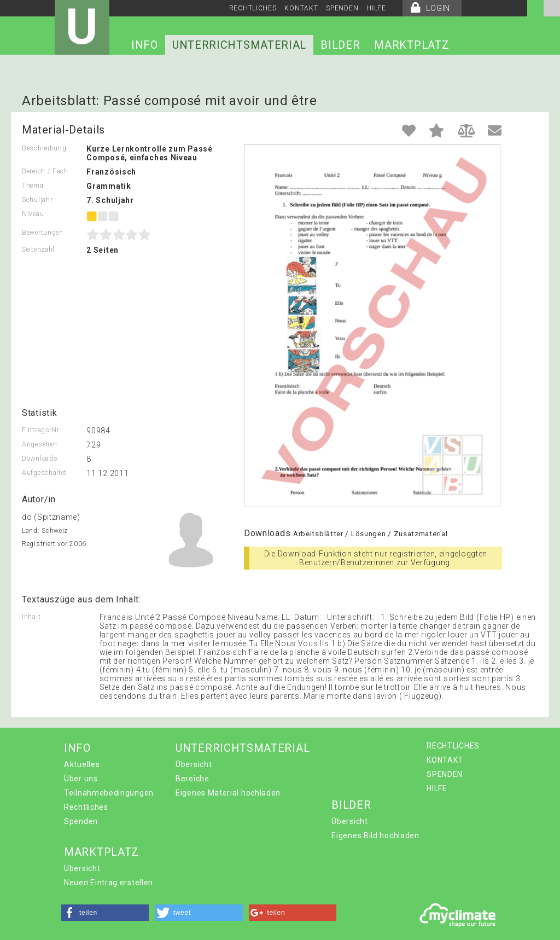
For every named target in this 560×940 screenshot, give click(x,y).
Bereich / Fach (45, 171)
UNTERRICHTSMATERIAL (239, 45)
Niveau (33, 214)
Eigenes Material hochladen (228, 793)
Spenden (81, 821)
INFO (145, 45)
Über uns (81, 779)
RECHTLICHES (253, 8)
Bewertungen (43, 233)
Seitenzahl (38, 249)
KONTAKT (301, 8)
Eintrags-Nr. (41, 430)
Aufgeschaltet (44, 473)
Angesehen (39, 444)
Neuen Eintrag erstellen (109, 883)
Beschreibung (44, 148)
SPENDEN (342, 8)
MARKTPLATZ (412, 45)
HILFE (376, 8)
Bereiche (192, 779)
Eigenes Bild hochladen (375, 835)
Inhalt (31, 617)
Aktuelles (82, 764)
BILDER (340, 45)
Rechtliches (86, 807)
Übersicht (194, 764)
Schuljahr (37, 200)
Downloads (40, 459)
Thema (33, 185)
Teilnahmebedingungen (109, 793)
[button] (105, 913)
